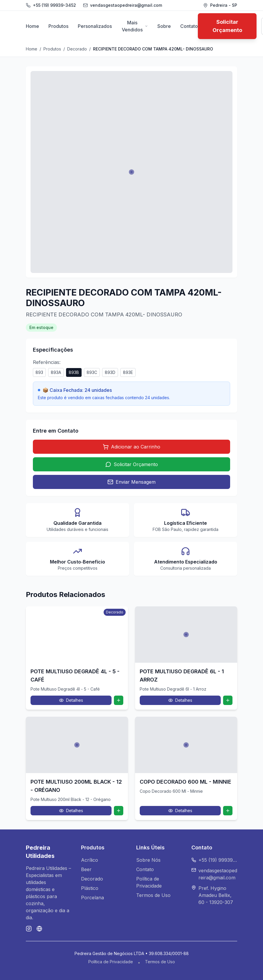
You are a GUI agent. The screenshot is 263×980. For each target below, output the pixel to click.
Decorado (77, 49)
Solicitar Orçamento (227, 26)
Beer (86, 869)
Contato (189, 26)
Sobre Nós (148, 860)
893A (56, 372)
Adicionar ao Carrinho (131, 447)
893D (110, 372)
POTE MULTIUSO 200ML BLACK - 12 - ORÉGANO (76, 786)
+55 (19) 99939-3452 (54, 5)
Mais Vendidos (135, 26)
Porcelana (92, 898)
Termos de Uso (153, 895)
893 (39, 372)
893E (128, 372)
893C (92, 372)
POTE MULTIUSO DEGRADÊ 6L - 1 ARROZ (182, 675)
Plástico (90, 888)
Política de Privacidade (111, 962)
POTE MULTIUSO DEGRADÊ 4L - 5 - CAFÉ (75, 675)
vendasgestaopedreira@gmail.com (218, 874)
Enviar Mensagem (131, 482)
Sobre (164, 26)
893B (74, 372)
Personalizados (95, 26)
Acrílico (90, 860)
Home (32, 26)
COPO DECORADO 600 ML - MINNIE (186, 782)
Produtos (58, 26)
